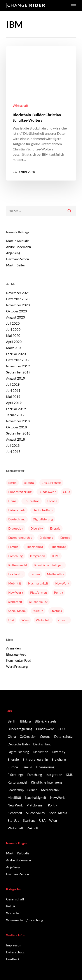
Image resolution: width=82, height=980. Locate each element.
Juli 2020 (13, 323)
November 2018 (18, 421)
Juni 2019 (13, 390)
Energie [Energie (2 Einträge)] (55, 528)
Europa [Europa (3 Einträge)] (65, 538)
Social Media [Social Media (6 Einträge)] (17, 611)
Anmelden (13, 648)
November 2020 (18, 305)
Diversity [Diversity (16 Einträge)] (37, 528)
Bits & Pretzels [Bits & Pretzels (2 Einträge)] (51, 483)
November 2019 (18, 366)
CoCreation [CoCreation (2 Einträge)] (32, 501)
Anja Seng (13, 253)
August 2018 (16, 439)
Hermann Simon (17, 259)
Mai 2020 (13, 336)
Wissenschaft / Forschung (25, 920)
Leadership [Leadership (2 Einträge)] (16, 574)
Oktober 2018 (17, 427)
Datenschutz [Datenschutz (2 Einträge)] (17, 510)
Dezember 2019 (18, 360)
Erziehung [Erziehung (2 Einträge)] (46, 538)
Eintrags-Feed (16, 654)
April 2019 (14, 403)
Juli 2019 (13, 384)
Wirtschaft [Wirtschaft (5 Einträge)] (43, 620)
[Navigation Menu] (74, 6)
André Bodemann (18, 247)
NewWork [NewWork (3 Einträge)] (62, 583)
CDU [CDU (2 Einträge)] (66, 492)
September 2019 (18, 372)
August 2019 (16, 378)
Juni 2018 (13, 452)
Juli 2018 (13, 445)
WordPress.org (17, 666)
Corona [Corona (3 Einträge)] (52, 501)
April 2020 (14, 342)
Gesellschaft (15, 899)
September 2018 (18, 433)
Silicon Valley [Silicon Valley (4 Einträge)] (38, 602)
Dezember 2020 (18, 299)
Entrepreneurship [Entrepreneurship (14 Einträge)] (20, 538)
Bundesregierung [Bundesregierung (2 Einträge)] (20, 492)
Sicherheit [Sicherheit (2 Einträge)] (15, 602)
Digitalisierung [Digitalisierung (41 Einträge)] (43, 519)
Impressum (14, 945)
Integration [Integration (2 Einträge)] (38, 556)
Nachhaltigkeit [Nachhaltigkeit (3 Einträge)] (38, 583)
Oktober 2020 (17, 311)
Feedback (13, 959)
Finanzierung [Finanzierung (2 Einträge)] (34, 547)
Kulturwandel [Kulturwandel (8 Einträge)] (18, 565)
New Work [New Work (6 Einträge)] (16, 592)
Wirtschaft (21, 106)
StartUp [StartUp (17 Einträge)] (38, 611)
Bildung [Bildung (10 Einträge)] (29, 483)
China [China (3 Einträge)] (12, 501)
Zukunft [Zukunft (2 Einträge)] (63, 620)
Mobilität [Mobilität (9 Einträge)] (15, 583)
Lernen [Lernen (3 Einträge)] (35, 574)
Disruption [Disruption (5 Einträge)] (16, 528)
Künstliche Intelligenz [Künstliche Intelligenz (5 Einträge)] (49, 565)
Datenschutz (15, 952)
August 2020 (16, 317)
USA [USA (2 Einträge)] (11, 620)
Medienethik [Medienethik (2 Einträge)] (56, 574)
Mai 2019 (13, 397)
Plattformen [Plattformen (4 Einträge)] (38, 592)
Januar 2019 (15, 415)
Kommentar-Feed (19, 660)
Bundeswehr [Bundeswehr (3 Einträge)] (47, 492)
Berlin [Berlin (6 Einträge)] (12, 483)
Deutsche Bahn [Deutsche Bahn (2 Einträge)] (43, 510)
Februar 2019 (16, 409)
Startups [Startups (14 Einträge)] (56, 611)
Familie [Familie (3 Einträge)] (13, 547)
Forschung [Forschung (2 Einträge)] (16, 556)
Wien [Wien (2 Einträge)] (25, 620)
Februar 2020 (16, 354)
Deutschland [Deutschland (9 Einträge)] (17, 519)
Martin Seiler (16, 265)
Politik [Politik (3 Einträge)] (58, 592)
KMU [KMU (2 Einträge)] (56, 556)
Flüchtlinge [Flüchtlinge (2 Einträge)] (58, 547)
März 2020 (14, 348)
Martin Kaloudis (18, 241)
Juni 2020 (13, 329)
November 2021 (18, 293)
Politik (11, 906)
